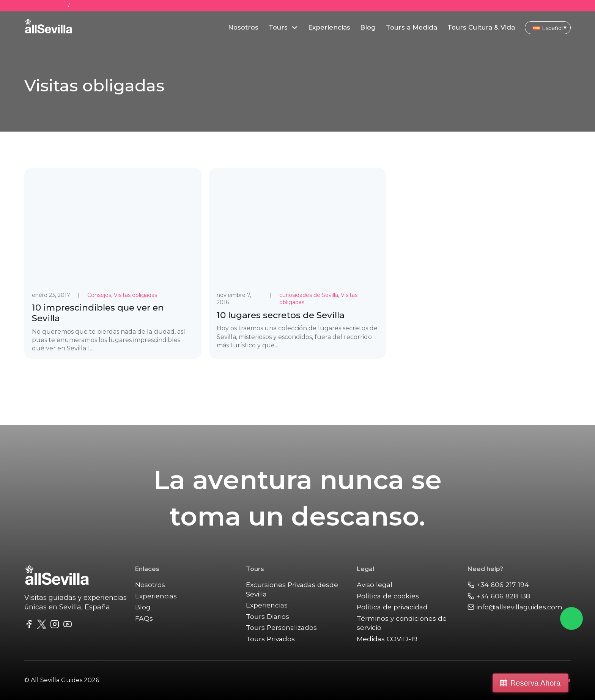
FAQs (144, 618)
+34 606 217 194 (45, 5)
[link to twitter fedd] (42, 625)
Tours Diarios (268, 616)
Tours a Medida (412, 27)
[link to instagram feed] (55, 625)
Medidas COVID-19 (387, 639)
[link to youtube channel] (68, 625)
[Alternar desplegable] (295, 27)
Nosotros (243, 27)
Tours (278, 27)
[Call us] (519, 585)
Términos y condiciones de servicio (402, 623)
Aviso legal (375, 585)
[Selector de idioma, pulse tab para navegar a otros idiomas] (548, 27)
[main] (49, 28)
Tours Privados (271, 639)
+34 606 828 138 (93, 5)
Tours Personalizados (282, 627)
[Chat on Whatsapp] (571, 618)
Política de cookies (388, 596)
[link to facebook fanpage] (29, 625)
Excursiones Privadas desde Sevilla (293, 589)
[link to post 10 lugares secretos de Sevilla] (298, 263)
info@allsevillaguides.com (151, 5)
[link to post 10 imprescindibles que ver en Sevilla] (113, 263)
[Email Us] (519, 607)
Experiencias (329, 27)
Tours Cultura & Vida (481, 27)
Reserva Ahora (554, 683)
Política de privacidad (393, 607)
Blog (368, 27)
